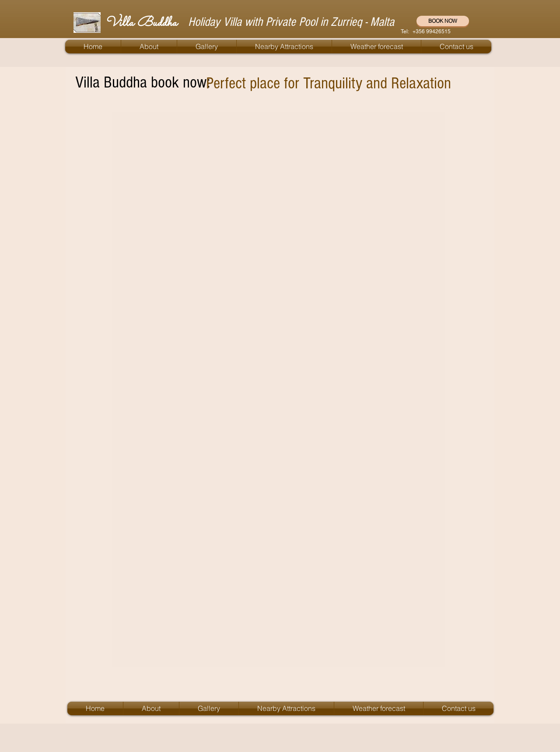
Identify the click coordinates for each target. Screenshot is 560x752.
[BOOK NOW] (443, 21)
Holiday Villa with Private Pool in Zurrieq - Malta (291, 22)
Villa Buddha (141, 23)
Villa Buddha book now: (143, 82)
